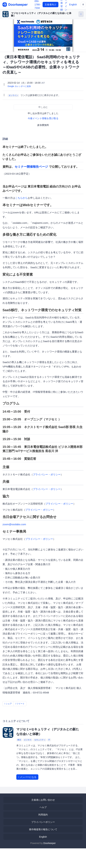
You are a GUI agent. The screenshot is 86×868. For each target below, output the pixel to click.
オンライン (13, 95)
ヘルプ (43, 807)
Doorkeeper (50, 843)
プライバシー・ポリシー (47, 474)
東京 (19, 740)
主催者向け (50, 5)
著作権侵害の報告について (43, 829)
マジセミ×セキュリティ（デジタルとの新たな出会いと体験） (41, 14)
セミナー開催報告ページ (31, 167)
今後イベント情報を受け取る (43, 118)
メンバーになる (27, 777)
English (73, 5)
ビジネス (28, 740)
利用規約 (43, 815)
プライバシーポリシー (43, 822)
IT (49, 740)
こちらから (21, 198)
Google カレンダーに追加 (19, 86)
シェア (8, 704)
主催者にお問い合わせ (43, 800)
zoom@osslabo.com (14, 524)
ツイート (20, 704)
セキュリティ (40, 740)
